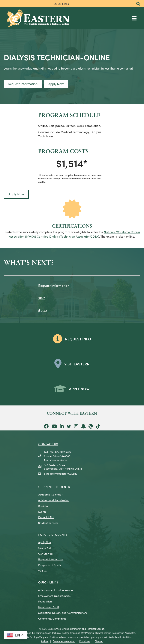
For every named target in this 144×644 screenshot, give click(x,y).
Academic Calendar (50, 494)
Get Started (45, 554)
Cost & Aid (45, 548)
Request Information (51, 559)
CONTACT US (48, 444)
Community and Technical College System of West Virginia (65, 633)
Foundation (45, 601)
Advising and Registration (54, 500)
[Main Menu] (134, 18)
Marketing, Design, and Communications (63, 613)
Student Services (48, 523)
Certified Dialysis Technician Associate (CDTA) (68, 236)
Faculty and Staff (49, 607)
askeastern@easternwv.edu (61, 474)
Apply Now (45, 542)
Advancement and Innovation (56, 590)
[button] (138, 4)
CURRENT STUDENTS (54, 487)
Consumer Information (64, 641)
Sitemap (99, 641)
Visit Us (42, 571)
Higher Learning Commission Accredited (115, 633)
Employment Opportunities (54, 596)
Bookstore (44, 506)
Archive (45, 641)
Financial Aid (46, 517)
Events (42, 511)
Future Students (53, 534)
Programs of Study (50, 565)
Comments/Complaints (52, 618)
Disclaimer (85, 641)
